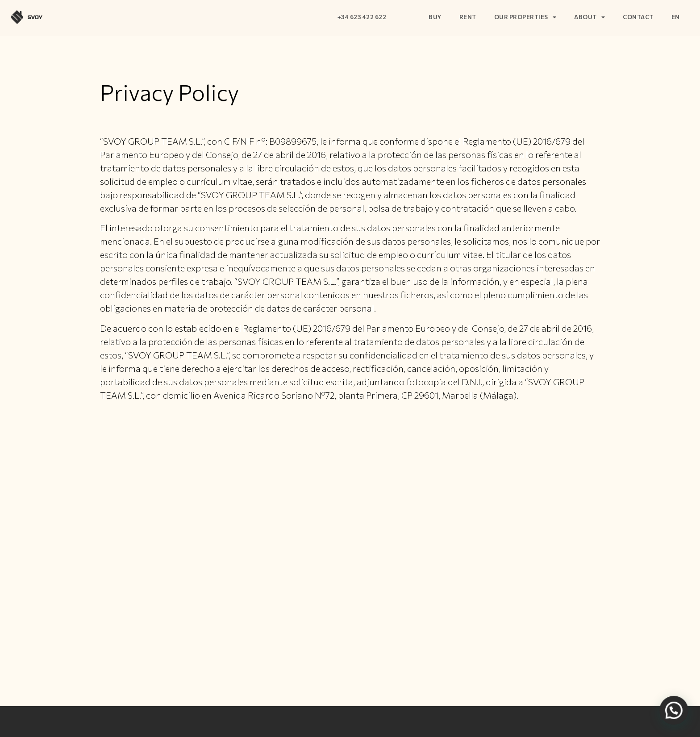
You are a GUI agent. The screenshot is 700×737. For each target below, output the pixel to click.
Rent (468, 17)
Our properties (525, 17)
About (590, 17)
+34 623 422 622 (362, 17)
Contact (638, 17)
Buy (435, 17)
